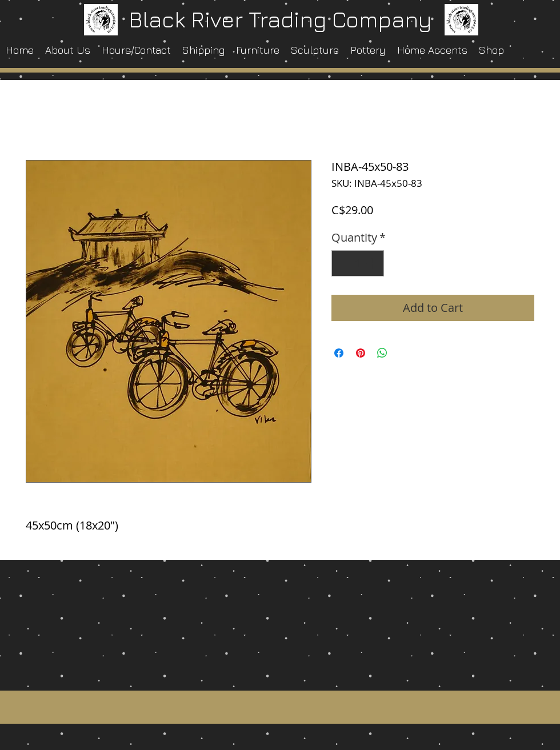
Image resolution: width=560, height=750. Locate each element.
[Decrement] (343, 263)
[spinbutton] (358, 263)
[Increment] (373, 263)
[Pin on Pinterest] (361, 353)
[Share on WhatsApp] (382, 353)
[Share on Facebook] (339, 353)
